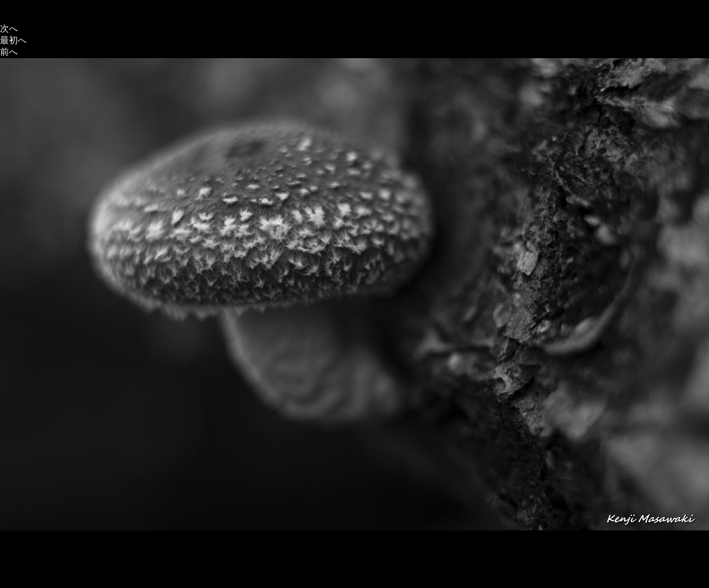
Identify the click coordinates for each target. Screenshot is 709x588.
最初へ (13, 40)
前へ (9, 52)
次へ (9, 29)
